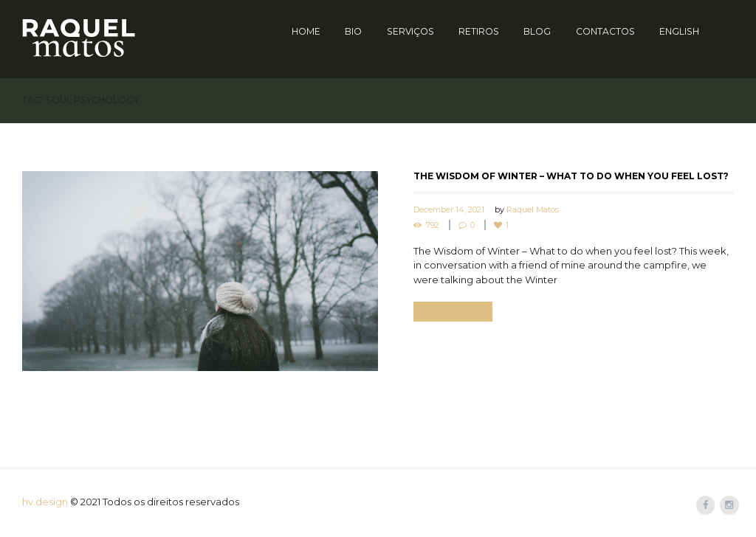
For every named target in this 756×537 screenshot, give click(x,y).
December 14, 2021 (449, 209)
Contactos (605, 31)
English (679, 31)
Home (306, 31)
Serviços (410, 31)
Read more (454, 312)
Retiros (479, 31)
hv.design (45, 502)
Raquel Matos (533, 209)
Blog (537, 31)
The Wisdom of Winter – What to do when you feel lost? (571, 176)
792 (433, 225)
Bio (353, 31)
